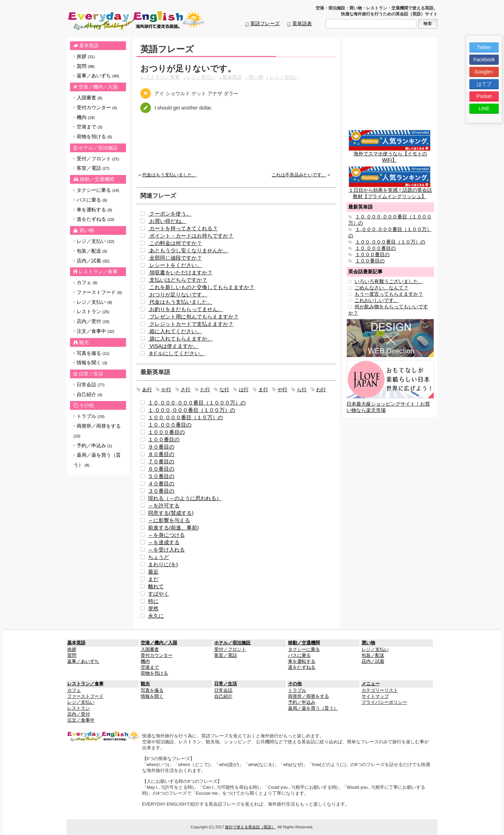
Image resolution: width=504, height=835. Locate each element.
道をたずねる (94, 219)
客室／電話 (91, 168)
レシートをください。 (175, 265)
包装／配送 (90, 251)
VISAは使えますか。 (173, 346)
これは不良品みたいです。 (299, 175)
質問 (84, 66)
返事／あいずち (96, 76)
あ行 (147, 390)
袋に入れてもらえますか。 (180, 339)
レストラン (91, 311)
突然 (153, 608)
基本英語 (89, 45)
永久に (156, 616)
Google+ (484, 72)
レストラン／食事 (98, 272)
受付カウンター (95, 107)
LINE (484, 108)
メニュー (371, 684)
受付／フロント (96, 159)
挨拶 (84, 56)
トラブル (89, 416)
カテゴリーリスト (380, 690)
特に (153, 601)
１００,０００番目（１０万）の (185, 417)
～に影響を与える (169, 520)
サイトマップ (375, 696)
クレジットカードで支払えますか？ (191, 324)
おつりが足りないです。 (178, 294)
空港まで (88, 127)
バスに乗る (90, 200)
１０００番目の (166, 432)
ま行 (263, 390)
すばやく (159, 594)
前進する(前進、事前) (173, 528)
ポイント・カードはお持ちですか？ (191, 236)
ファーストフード (98, 292)
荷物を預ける (93, 136)
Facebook (484, 59)
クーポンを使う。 (170, 214)
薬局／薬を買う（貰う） (97, 460)
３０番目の (161, 491)
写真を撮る (91, 353)
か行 (166, 390)
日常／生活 (91, 374)
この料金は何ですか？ (175, 243)
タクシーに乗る (96, 190)
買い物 (86, 230)
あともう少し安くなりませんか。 (188, 250)
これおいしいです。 (377, 300)
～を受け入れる (166, 550)
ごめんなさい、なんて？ (381, 288)
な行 (224, 390)
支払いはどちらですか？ (178, 280)
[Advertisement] (236, 148)
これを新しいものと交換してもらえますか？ (201, 287)
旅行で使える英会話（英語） (250, 827)
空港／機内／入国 (98, 87)
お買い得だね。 (167, 221)
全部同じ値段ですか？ (175, 258)
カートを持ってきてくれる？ (183, 228)
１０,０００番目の (170, 425)
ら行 (302, 390)
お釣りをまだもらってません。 (185, 309)
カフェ (85, 282)
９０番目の (161, 447)
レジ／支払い (94, 241)
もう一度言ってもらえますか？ (389, 294)
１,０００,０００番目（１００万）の (192, 410)
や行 (282, 390)
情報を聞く (90, 363)
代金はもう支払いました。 (169, 175)
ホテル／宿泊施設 (98, 148)
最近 (153, 572)
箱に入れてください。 (175, 331)
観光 (84, 342)
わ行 (321, 390)
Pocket (484, 96)
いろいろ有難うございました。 (389, 281)
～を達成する (164, 542)
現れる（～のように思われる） (185, 498)
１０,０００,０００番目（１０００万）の (197, 403)
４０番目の (161, 483)
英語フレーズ (265, 23)
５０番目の (161, 476)
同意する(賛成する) (171, 513)
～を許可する (164, 506)
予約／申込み (93, 445)
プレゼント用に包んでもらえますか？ (193, 317)
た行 (205, 390)
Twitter (484, 47)
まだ (153, 579)
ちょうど (159, 557)
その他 (86, 405)
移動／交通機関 (97, 179)
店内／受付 (91, 321)
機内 (84, 117)
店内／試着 (91, 261)
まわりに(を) (163, 564)
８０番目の (161, 454)
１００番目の (164, 439)
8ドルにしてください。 (177, 353)
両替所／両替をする (97, 431)
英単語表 (302, 23)
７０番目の (161, 461)
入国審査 (88, 98)
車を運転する (93, 210)
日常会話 (89, 385)
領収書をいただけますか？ (180, 272)
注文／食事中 (94, 331)
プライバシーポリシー (384, 702)
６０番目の (161, 469)
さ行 (185, 390)
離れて (156, 586)
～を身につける (166, 535)
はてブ (484, 84)
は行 (244, 390)
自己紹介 (88, 394)
